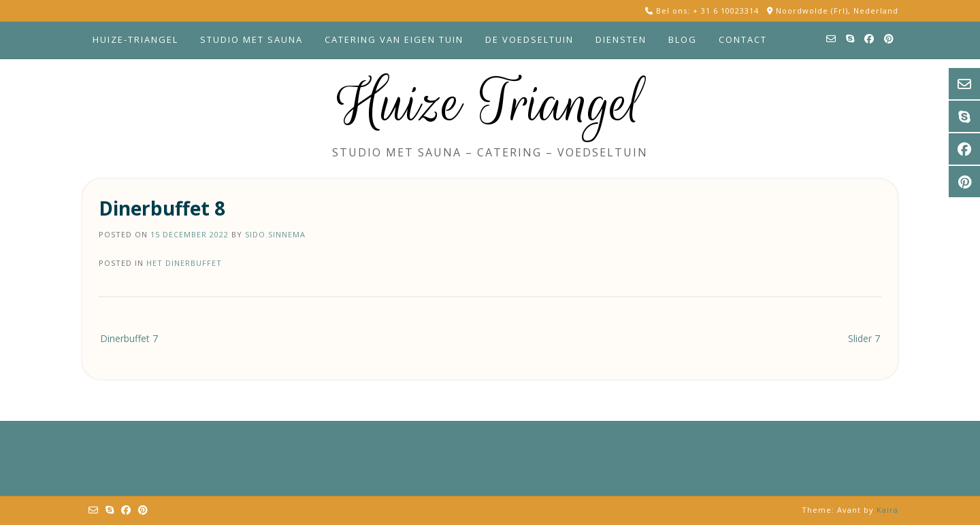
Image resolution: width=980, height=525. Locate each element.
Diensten (621, 39)
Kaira (887, 510)
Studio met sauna (251, 39)
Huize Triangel (490, 103)
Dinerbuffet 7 (129, 338)
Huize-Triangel (135, 39)
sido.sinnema (275, 234)
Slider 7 (864, 338)
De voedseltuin (529, 39)
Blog (683, 39)
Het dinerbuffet (184, 263)
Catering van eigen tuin (394, 39)
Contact (743, 39)
